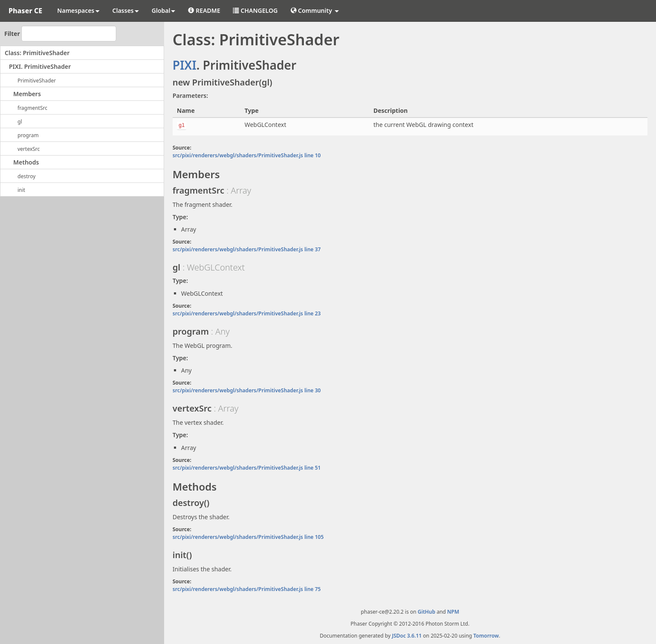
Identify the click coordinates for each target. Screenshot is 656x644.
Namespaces (78, 10)
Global (164, 10)
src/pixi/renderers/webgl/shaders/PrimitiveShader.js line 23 (247, 313)
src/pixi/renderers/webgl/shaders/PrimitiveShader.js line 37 (247, 249)
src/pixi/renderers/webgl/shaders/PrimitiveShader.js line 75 (247, 589)
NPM (453, 612)
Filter (12, 34)
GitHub (426, 612)
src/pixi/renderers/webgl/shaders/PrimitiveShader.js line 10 (247, 155)
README (204, 10)
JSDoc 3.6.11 (407, 636)
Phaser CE (25, 11)
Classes (126, 10)
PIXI (185, 65)
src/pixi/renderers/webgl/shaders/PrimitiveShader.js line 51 (247, 468)
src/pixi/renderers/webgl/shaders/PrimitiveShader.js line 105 (248, 537)
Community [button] (315, 10)
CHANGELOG (255, 10)
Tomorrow (486, 636)
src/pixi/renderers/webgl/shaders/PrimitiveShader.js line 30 (247, 390)
